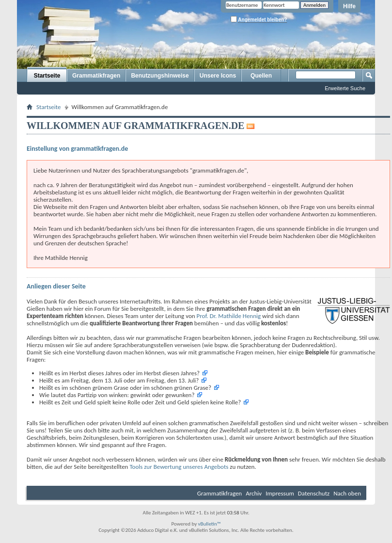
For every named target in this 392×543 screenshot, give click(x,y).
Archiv (254, 493)
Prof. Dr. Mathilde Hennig (229, 316)
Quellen (261, 76)
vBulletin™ (210, 524)
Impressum (280, 493)
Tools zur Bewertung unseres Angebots (179, 467)
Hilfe (349, 6)
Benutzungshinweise (160, 76)
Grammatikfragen (96, 76)
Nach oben (347, 493)
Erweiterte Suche (345, 88)
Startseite (47, 76)
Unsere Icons (218, 76)
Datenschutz (314, 493)
